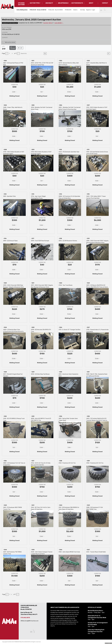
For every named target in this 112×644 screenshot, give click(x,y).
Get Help (83, 10)
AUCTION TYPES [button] (35, 3)
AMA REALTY (49, 3)
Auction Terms (48, 23)
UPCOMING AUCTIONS (21, 4)
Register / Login (91, 10)
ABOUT (91, 3)
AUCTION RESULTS (77, 3)
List (20, 48)
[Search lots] (32, 54)
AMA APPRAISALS (63, 3)
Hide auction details (9, 42)
